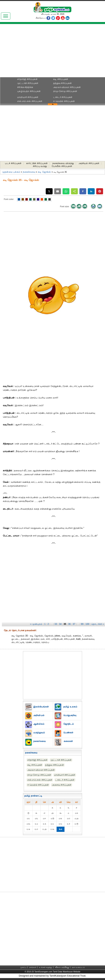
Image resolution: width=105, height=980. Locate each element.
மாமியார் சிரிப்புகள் (28, 97)
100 (87, 624)
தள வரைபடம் (78, 967)
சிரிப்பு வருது (40, 166)
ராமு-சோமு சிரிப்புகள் (65, 91)
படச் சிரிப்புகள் (13, 163)
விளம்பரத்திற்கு (62, 967)
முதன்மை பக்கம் (11, 172)
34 (60, 624)
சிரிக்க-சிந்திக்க (25, 87)
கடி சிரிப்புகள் (61, 79)
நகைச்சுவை (29, 172)
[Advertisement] (53, 52)
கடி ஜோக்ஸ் (44, 172)
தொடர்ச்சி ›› (98, 624)
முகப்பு (23, 967)
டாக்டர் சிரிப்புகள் (63, 97)
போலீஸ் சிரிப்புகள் (62, 166)
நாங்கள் (33, 967)
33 (56, 624)
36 (69, 624)
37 (74, 624)
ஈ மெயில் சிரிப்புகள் (64, 101)
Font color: (9, 199)
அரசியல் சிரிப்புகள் (89, 163)
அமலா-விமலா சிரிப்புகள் (67, 87)
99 (82, 624)
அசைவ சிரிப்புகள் (62, 785)
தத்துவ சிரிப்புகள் (62, 83)
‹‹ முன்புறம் (36, 624)
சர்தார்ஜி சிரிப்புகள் (27, 79)
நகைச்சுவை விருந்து (63, 163)
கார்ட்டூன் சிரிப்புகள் (37, 163)
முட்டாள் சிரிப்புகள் (28, 83)
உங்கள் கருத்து (46, 967)
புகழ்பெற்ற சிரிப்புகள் (29, 91)
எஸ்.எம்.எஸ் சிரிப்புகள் (30, 101)
